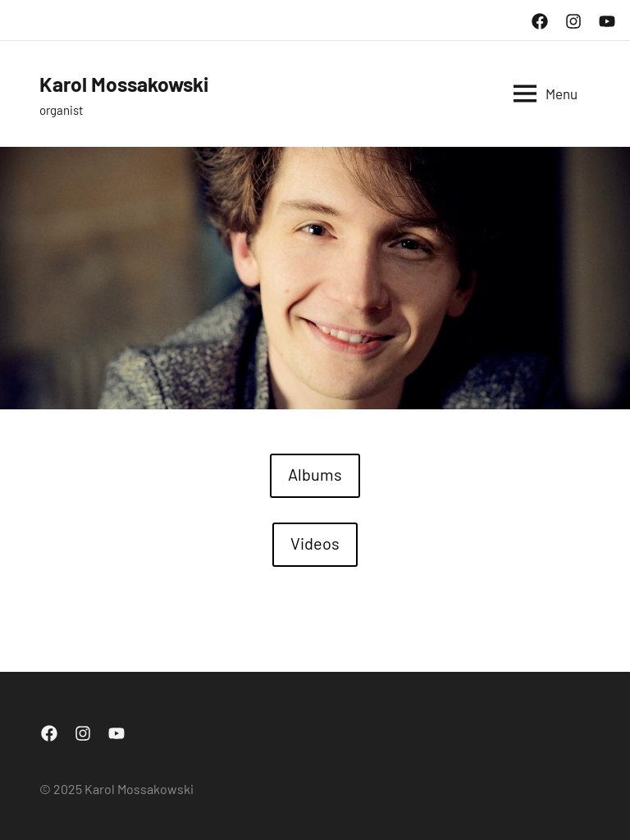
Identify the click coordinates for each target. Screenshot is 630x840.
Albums (315, 474)
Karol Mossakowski (137, 83)
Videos (315, 543)
